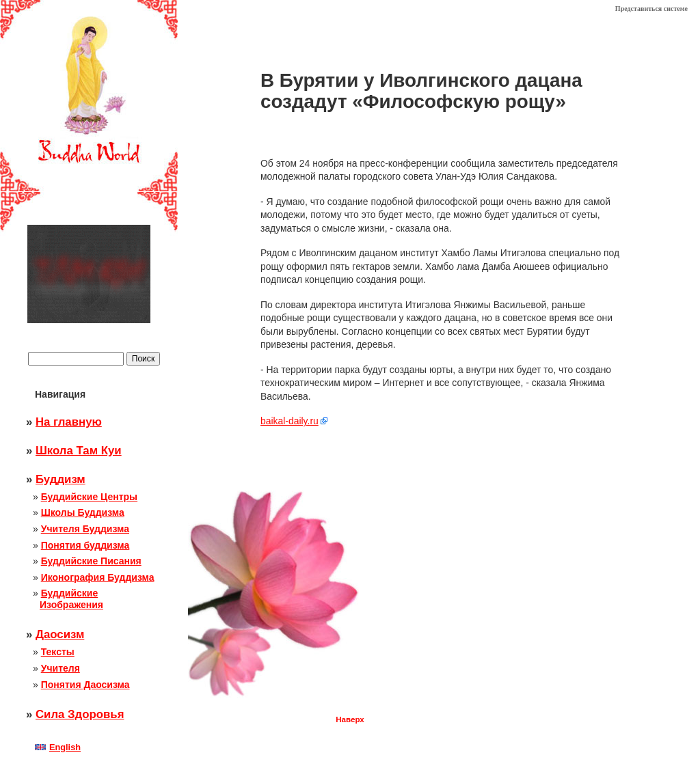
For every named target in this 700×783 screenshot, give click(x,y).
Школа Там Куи (79, 451)
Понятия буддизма (85, 545)
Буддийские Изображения (71, 599)
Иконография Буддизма (98, 577)
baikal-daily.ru (290, 421)
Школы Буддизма (83, 512)
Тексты (58, 652)
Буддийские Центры (89, 497)
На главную (69, 422)
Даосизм (60, 634)
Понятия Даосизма (85, 685)
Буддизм (60, 479)
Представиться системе (651, 9)
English (58, 747)
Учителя (60, 668)
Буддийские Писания (91, 561)
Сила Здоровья (80, 714)
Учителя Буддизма (85, 529)
